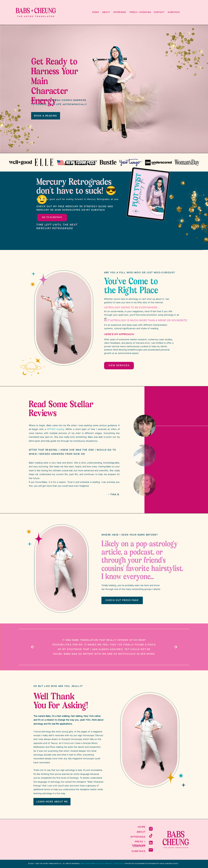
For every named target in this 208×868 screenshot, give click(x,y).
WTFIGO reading (55, 429)
